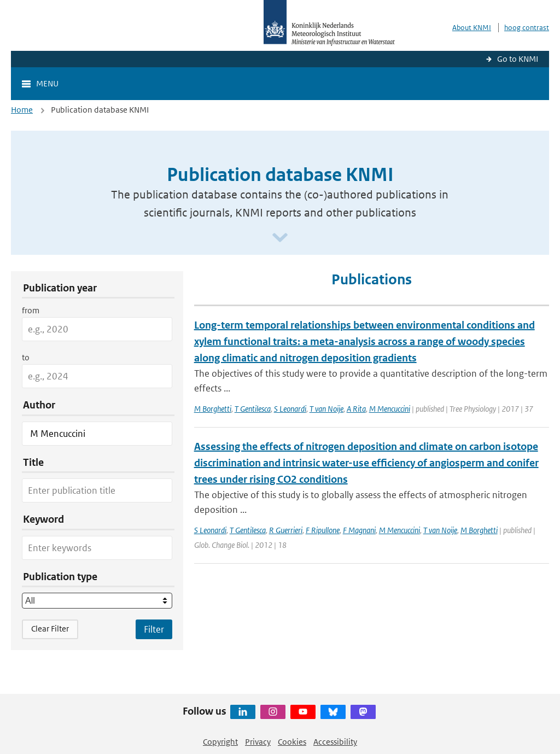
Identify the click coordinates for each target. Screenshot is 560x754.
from (31, 310)
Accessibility (335, 742)
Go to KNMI (518, 59)
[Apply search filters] (154, 629)
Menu (47, 83)
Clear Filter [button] (50, 629)
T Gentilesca (253, 409)
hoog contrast (527, 28)
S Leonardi (290, 409)
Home (22, 110)
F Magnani (359, 530)
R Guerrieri (286, 530)
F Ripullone (323, 530)
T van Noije (326, 409)
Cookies (292, 742)
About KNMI (472, 28)
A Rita (356, 409)
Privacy (258, 742)
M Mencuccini (390, 409)
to (26, 357)
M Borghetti (213, 409)
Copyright (220, 742)
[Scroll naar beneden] (280, 238)
